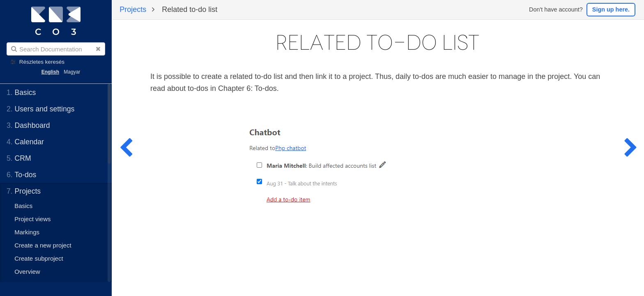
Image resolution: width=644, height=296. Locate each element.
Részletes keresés (42, 62)
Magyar (72, 72)
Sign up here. (611, 9)
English (50, 72)
